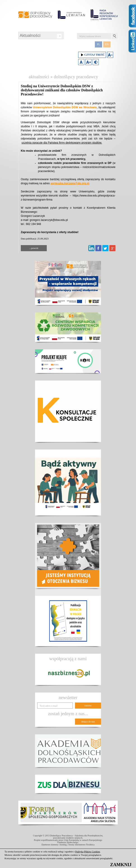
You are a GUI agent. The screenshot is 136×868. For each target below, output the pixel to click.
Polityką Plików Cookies (88, 851)
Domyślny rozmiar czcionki (81, 62)
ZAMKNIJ (121, 865)
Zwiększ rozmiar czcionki (88, 62)
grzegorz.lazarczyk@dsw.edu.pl (49, 220)
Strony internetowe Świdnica (81, 845)
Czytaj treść (92, 55)
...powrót (34, 248)
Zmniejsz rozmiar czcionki (110, 55)
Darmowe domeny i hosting (54, 845)
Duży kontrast (96, 62)
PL (98, 44)
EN (107, 44)
